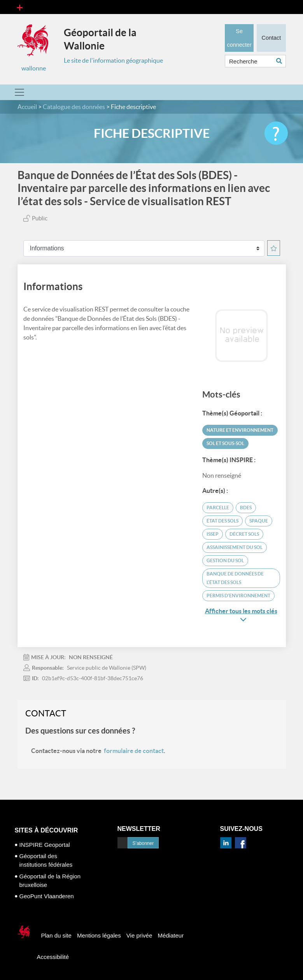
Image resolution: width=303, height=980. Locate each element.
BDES (246, 508)
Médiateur (171, 935)
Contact (271, 37)
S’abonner (143, 843)
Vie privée (139, 935)
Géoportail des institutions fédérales (46, 860)
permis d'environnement (238, 596)
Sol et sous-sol (225, 443)
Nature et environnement (240, 430)
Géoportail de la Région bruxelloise (50, 881)
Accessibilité (53, 957)
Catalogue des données (74, 107)
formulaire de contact (134, 751)
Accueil (27, 107)
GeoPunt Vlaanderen (47, 896)
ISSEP (213, 534)
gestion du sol (225, 560)
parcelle (218, 508)
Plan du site (56, 935)
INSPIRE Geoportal (45, 845)
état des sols (222, 521)
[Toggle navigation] (20, 7)
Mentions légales (99, 935)
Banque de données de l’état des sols (235, 578)
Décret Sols (244, 534)
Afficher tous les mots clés (241, 615)
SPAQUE (259, 521)
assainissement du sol (235, 547)
